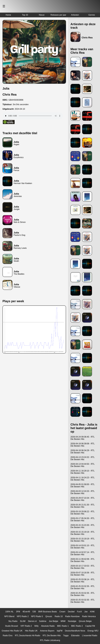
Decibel (71, 612)
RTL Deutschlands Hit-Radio (27, 636)
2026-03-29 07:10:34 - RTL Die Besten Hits (82, 499)
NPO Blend (9, 616)
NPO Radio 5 (37, 616)
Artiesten (75, 15)
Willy (36, 626)
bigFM (60, 631)
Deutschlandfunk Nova (75, 631)
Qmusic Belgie (85, 621)
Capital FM (90, 626)
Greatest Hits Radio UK (12, 631)
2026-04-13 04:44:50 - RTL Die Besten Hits (82, 465)
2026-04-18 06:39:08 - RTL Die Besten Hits (82, 445)
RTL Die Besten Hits (52, 636)
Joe (86, 612)
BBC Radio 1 (63, 626)
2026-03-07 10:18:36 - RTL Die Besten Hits (82, 574)
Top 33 (25, 15)
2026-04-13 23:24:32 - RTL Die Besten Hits (82, 458)
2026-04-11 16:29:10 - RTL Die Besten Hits (82, 472)
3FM (18, 612)
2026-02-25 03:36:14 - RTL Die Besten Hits (82, 581)
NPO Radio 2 (23, 616)
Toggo (66, 636)
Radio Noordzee (72, 616)
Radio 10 (59, 616)
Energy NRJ (93, 631)
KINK (92, 612)
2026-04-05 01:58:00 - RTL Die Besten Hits (82, 485)
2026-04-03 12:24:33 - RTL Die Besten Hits (82, 492)
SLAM (23, 621)
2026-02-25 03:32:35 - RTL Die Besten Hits (82, 587)
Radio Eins (8, 636)
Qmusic (49, 616)
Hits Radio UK (31, 631)
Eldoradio (75, 636)
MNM (63, 621)
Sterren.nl (32, 621)
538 (34, 612)
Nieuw (42, 15)
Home (8, 15)
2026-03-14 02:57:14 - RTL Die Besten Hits (82, 553)
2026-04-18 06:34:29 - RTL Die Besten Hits (82, 452)
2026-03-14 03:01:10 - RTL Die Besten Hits (82, 547)
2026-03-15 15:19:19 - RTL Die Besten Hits (82, 533)
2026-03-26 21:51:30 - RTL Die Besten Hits (82, 506)
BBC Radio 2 (77, 626)
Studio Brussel (12, 626)
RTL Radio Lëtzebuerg (50, 640)
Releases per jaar (58, 15)
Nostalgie (72, 621)
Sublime (43, 621)
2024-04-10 (20, 109)
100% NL (9, 612)
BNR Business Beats (48, 612)
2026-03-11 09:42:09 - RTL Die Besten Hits (82, 560)
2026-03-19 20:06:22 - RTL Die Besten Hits (82, 513)
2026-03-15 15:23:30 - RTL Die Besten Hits (82, 526)
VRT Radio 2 (26, 626)
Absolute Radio (48, 626)
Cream (62, 612)
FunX (79, 612)
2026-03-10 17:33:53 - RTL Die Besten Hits (82, 567)
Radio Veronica (89, 616)
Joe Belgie (53, 621)
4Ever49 (26, 612)
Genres (92, 15)
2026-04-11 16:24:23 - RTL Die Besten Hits (82, 479)
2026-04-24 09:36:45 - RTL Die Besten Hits (82, 438)
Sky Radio (13, 621)
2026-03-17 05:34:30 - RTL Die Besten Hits (82, 519)
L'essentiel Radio (90, 636)
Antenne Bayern (47, 631)
